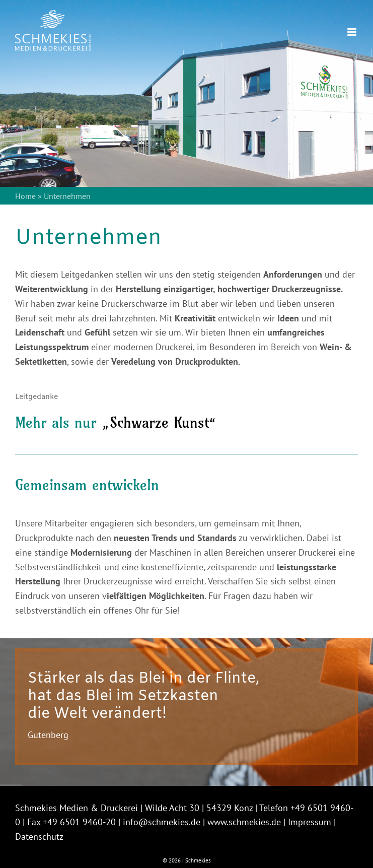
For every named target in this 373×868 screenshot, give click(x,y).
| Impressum (307, 822)
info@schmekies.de (162, 822)
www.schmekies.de (244, 822)
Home (25, 196)
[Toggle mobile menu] (353, 32)
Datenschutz (39, 837)
